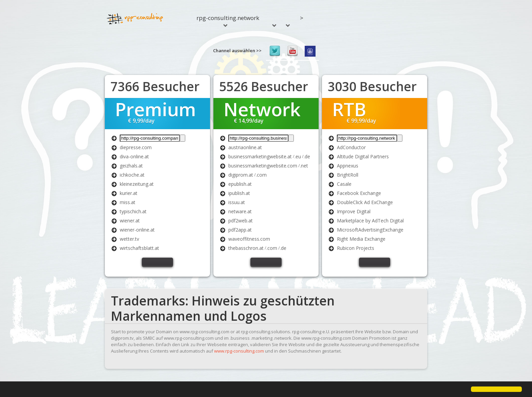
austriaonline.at (245, 147)
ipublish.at (239, 193)
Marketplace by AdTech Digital (370, 221)
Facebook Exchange (359, 193)
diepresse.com (136, 147)
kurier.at (129, 193)
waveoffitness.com (249, 239)
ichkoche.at (132, 175)
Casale (344, 184)
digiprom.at (241, 175)
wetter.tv (129, 239)
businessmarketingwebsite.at (260, 156)
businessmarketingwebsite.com (263, 166)
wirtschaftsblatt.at (139, 248)
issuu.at (237, 202)
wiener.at (130, 221)
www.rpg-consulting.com (239, 351)
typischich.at (133, 211)
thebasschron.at (246, 248)
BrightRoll (348, 175)
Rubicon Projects (356, 248)
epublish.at (240, 184)
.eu (298, 156)
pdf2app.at (240, 230)
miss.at (128, 202)
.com (261, 175)
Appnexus (348, 166)
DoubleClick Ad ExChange (365, 202)
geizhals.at (131, 166)
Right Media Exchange (361, 239)
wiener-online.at (137, 230)
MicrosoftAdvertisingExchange (370, 230)
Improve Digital (354, 211)
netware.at (240, 211)
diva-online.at (134, 156)
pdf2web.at (241, 221)
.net (304, 166)
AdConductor (351, 147)
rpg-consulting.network (228, 20)
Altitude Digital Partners (363, 156)
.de (307, 156)
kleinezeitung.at (137, 184)
